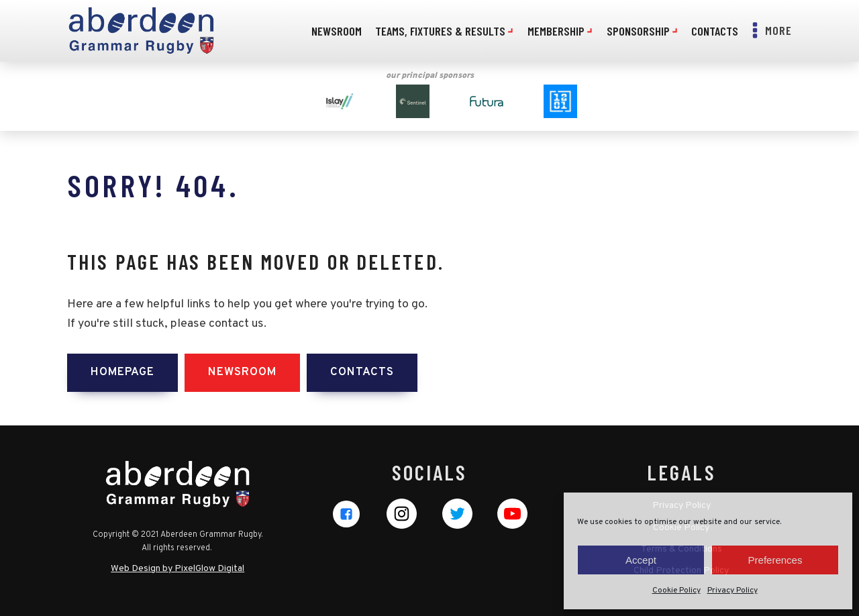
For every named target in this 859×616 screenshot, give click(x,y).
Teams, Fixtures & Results (445, 31)
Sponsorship (643, 31)
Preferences (775, 560)
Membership (560, 31)
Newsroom (337, 31)
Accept (641, 560)
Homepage (122, 372)
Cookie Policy (676, 591)
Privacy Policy (732, 591)
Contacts (715, 31)
